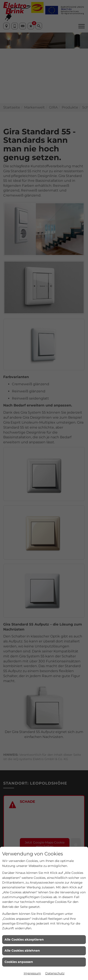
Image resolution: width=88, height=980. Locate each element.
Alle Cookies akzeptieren (24, 939)
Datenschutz (55, 973)
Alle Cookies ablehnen (22, 951)
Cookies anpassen (19, 962)
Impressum (32, 973)
